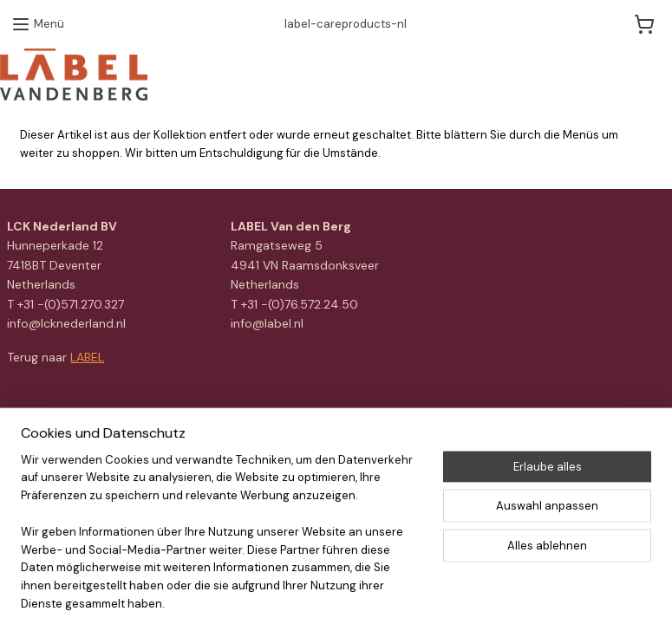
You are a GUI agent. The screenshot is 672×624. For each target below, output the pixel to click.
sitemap (302, 424)
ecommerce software (396, 424)
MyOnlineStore (539, 424)
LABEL (87, 357)
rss (336, 424)
